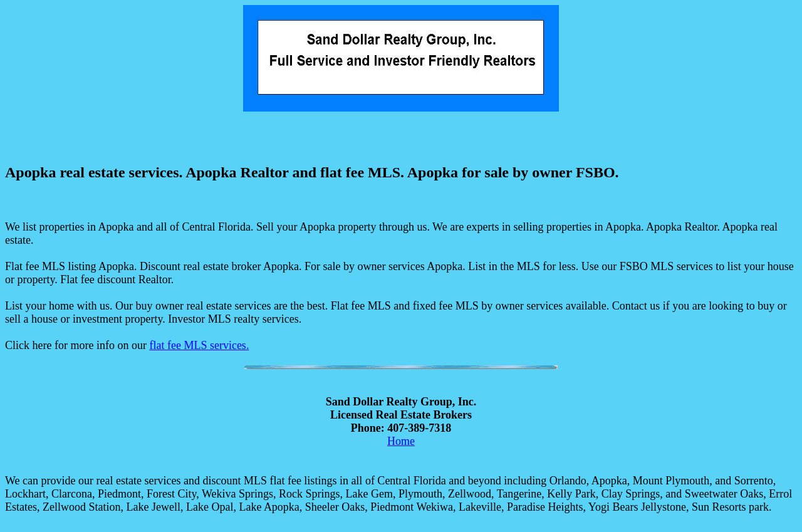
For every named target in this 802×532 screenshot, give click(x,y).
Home (401, 441)
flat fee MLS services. (199, 345)
